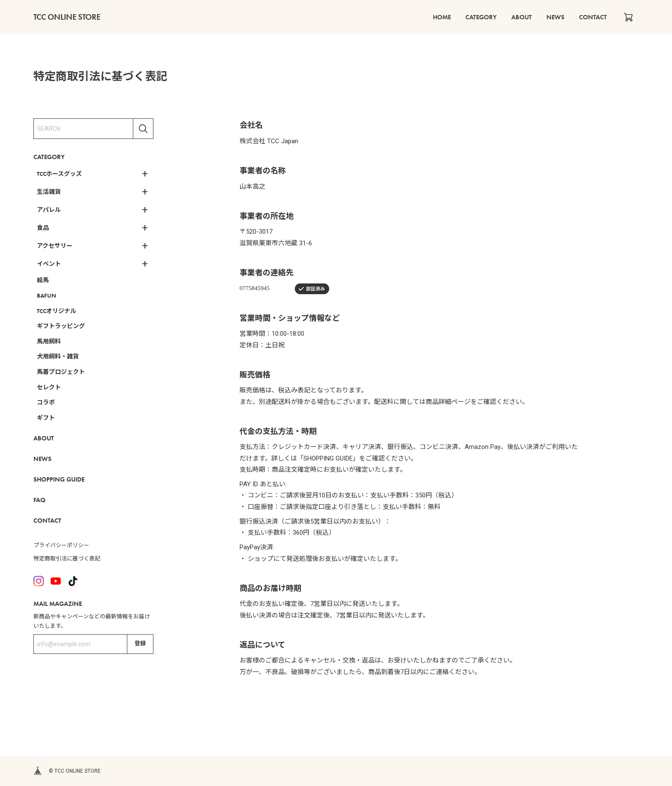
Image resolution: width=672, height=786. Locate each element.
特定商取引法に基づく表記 (67, 559)
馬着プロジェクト (61, 372)
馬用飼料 (49, 341)
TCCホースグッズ (59, 174)
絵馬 (43, 280)
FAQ (39, 500)
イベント (49, 264)
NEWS (557, 17)
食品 (43, 228)
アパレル (49, 210)
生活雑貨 (49, 192)
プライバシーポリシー (61, 545)
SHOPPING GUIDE (59, 479)
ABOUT (524, 17)
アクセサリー (55, 246)
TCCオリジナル (57, 311)
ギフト (46, 418)
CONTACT (594, 17)
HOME (446, 17)
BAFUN (46, 295)
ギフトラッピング (61, 326)
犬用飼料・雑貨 (58, 356)
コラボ (46, 402)
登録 (140, 643)
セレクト (49, 387)
